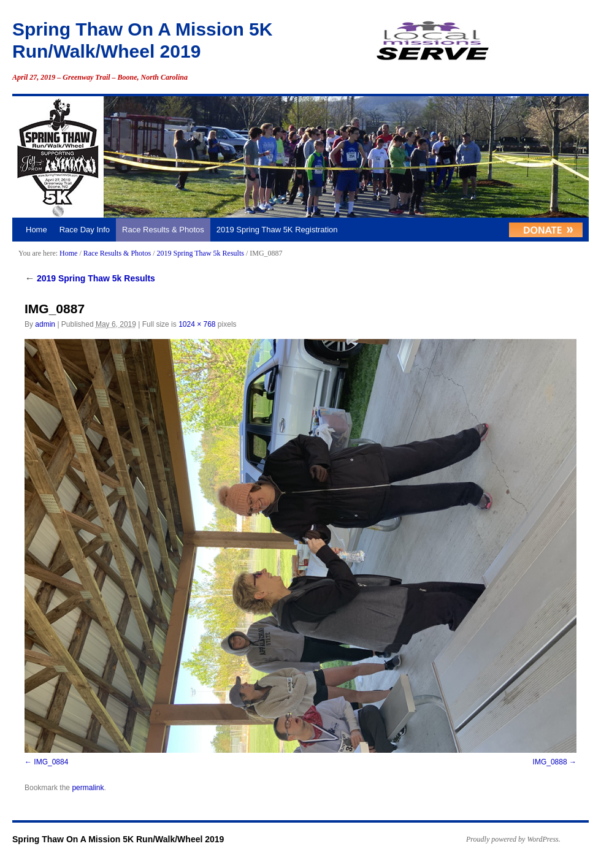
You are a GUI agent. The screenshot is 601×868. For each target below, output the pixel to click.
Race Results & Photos (163, 230)
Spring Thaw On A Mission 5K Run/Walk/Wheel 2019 (118, 839)
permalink (88, 788)
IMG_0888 (550, 762)
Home (36, 230)
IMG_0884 (51, 762)
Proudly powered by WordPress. (513, 839)
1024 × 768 (197, 324)
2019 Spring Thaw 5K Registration (277, 230)
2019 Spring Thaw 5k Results (200, 253)
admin (45, 324)
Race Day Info (85, 230)
